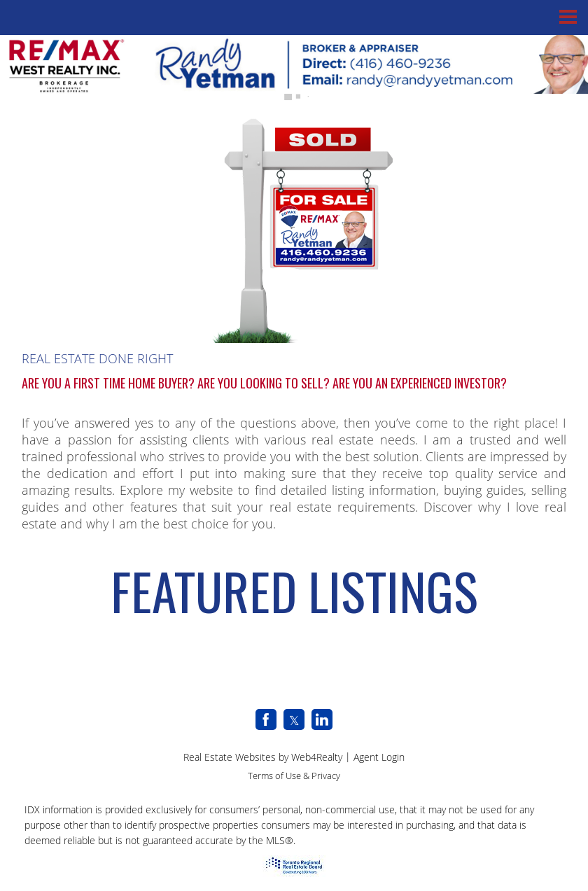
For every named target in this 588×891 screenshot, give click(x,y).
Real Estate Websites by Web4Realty (263, 757)
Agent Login (379, 757)
